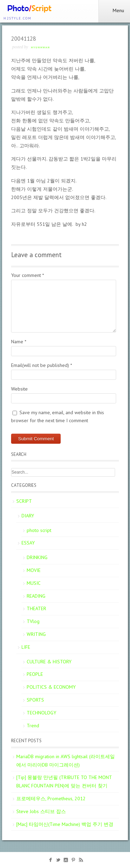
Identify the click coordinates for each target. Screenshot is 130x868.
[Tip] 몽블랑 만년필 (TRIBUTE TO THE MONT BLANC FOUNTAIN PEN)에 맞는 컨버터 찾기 (64, 781)
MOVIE (34, 570)
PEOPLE (35, 674)
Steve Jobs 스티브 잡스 (41, 811)
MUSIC (34, 583)
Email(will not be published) (42, 365)
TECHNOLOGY (41, 713)
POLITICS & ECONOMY (51, 687)
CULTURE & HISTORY (49, 662)
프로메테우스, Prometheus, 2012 (51, 799)
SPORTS (35, 700)
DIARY (28, 516)
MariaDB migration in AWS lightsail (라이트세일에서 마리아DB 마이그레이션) (66, 761)
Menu (114, 10)
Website (19, 389)
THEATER (36, 608)
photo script (39, 530)
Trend (33, 726)
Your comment (28, 275)
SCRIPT (24, 501)
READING (36, 596)
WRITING (36, 634)
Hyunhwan (40, 47)
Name (19, 342)
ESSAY (28, 543)
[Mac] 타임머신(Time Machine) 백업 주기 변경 (65, 824)
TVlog (33, 621)
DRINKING (37, 557)
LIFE (26, 647)
